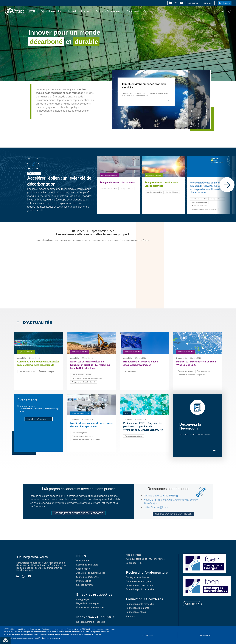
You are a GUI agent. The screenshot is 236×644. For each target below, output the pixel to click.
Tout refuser (147, 635)
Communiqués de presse (81, 376)
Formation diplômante (138, 603)
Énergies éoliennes (127, 193)
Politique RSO (84, 576)
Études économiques (47, 376)
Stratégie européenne (87, 572)
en (224, 11)
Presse (226, 3)
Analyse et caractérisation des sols (84, 383)
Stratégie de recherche (137, 572)
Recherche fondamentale (108, 11)
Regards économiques (88, 599)
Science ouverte (85, 580)
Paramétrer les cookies (51, 638)
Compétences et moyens (139, 576)
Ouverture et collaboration (140, 580)
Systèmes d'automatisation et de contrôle (86, 440)
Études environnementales (90, 603)
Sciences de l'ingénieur (80, 433)
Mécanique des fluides (199, 207)
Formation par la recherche (140, 585)
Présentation (83, 556)
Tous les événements (37, 419)
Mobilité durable (130, 372)
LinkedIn (169, 3)
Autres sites (191, 599)
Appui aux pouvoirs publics (91, 568)
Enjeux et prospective (51, 11)
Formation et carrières (137, 11)
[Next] (227, 185)
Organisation (83, 564)
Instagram (176, 3)
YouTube (181, 3)
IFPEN (32, 11)
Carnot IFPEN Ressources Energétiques (191, 375)
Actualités (193, 3)
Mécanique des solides (199, 203)
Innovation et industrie (79, 11)
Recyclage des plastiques (134, 441)
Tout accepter (205, 635)
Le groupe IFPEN (135, 558)
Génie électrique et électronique (82, 437)
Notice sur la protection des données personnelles (21, 638)
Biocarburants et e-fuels (27, 375)
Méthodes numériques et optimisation (204, 210)
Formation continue (136, 607)
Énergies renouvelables (109, 193)
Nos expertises (134, 550)
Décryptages (83, 594)
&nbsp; (93, 272)
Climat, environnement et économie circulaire (87, 379)
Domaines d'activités (87, 560)
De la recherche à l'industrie (91, 617)
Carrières (207, 3)
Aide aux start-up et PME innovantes (145, 554)
